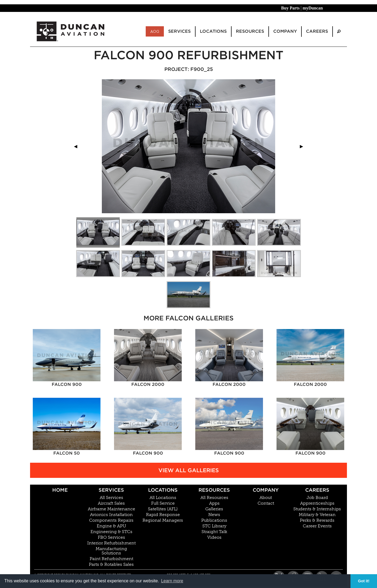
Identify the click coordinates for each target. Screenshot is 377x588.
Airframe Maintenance (111, 509)
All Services (111, 498)
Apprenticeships (317, 503)
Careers (317, 490)
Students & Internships (317, 509)
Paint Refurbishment (111, 559)
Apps (214, 503)
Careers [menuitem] (317, 31)
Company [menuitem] (285, 31)
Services (111, 490)
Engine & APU (111, 526)
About (266, 498)
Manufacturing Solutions (111, 551)
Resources (214, 490)
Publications (214, 520)
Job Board (317, 498)
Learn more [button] (172, 581)
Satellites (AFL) (163, 509)
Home (60, 490)
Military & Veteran (317, 515)
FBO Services (111, 537)
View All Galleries (189, 470)
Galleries (214, 509)
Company (266, 490)
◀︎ (78, 146)
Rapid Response (163, 515)
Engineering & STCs (111, 532)
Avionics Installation (111, 515)
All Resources (214, 498)
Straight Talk (214, 532)
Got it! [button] (364, 581)
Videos (214, 537)
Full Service (163, 503)
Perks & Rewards (317, 520)
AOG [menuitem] (155, 31)
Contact (266, 503)
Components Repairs (111, 520)
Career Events (317, 526)
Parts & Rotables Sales (111, 564)
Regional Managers (163, 520)
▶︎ (304, 146)
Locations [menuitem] (213, 31)
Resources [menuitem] (250, 31)
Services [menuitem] (179, 31)
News (214, 515)
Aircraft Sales (111, 503)
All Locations (163, 498)
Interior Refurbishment (111, 543)
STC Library (214, 526)
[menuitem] (339, 32)
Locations (163, 490)
